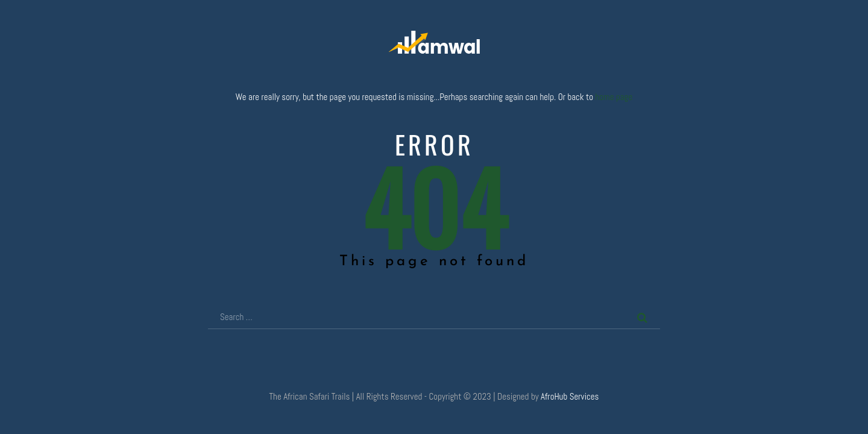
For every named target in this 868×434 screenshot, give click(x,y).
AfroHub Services (570, 396)
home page (614, 97)
